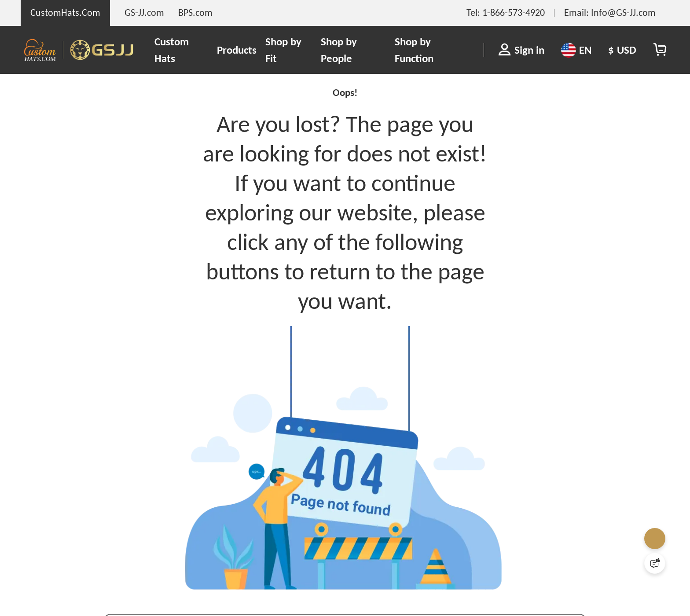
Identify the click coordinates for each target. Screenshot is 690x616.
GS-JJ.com (144, 13)
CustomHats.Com (65, 13)
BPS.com (195, 13)
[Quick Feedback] (655, 563)
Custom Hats (172, 50)
